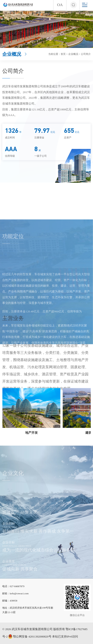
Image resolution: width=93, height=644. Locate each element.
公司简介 (86, 54)
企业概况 (73, 54)
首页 (63, 54)
